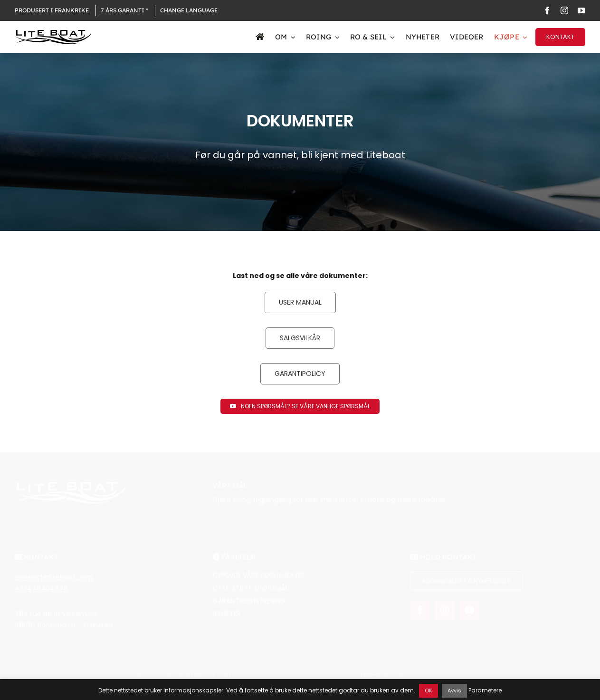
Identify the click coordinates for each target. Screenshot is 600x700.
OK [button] (429, 690)
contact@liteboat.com (54, 583)
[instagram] (564, 10)
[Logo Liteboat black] (53, 33)
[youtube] (581, 10)
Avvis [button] (454, 690)
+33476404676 (41, 594)
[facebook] (547, 10)
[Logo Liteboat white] (70, 491)
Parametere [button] (485, 690)
